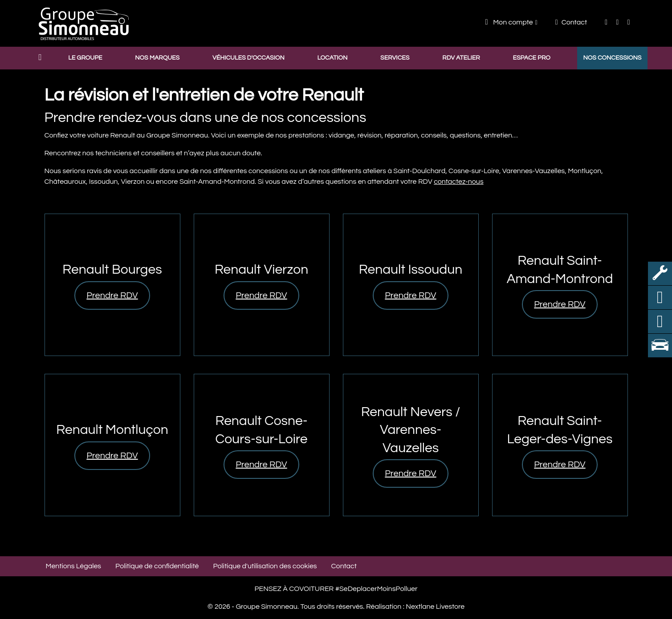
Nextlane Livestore (434, 607)
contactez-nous (459, 182)
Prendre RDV (112, 295)
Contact (571, 22)
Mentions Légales (74, 566)
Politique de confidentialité (157, 566)
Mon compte (509, 22)
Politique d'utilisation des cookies (265, 566)
